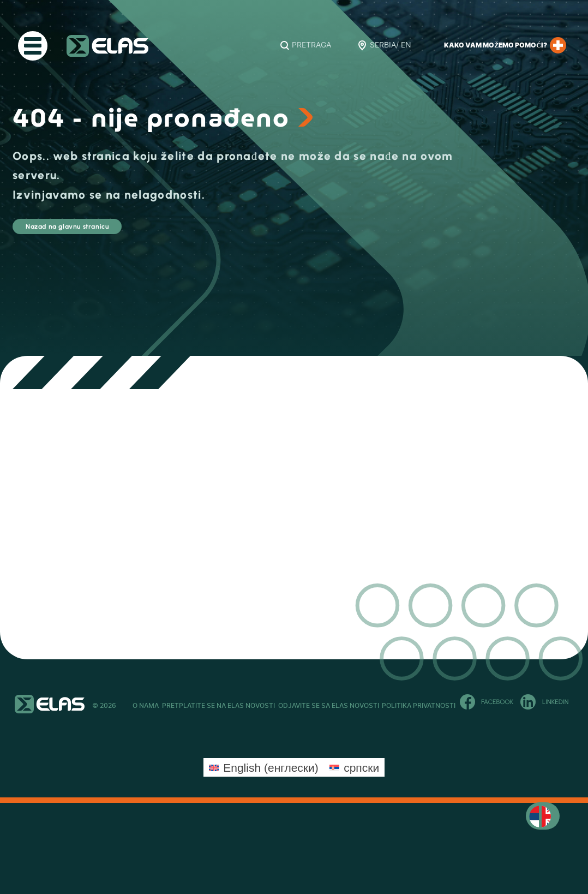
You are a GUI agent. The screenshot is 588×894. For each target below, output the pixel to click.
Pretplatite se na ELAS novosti (232, 706)
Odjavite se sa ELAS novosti (355, 706)
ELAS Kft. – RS (107, 46)
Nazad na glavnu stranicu (109, 232)
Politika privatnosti (458, 706)
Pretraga (311, 45)
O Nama (146, 706)
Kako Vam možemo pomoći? (505, 45)
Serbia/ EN (391, 45)
